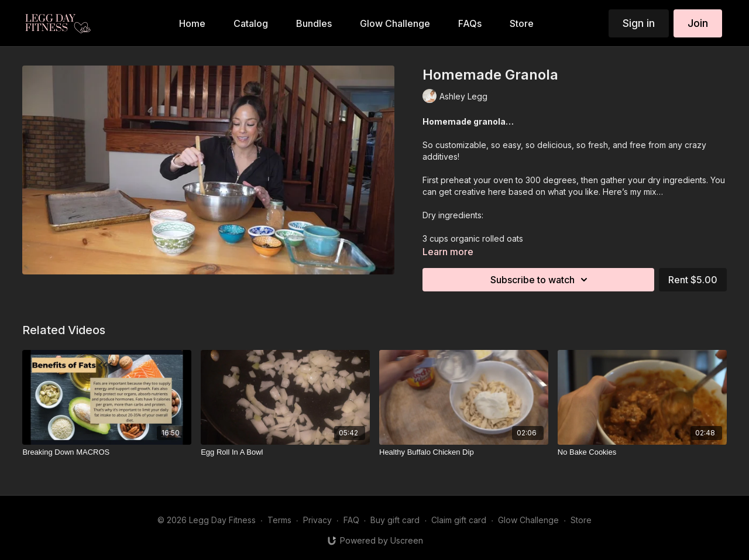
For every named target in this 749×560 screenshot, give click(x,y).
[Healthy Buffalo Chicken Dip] (464, 452)
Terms (279, 520)
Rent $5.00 (693, 280)
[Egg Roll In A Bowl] (285, 452)
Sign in (639, 23)
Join (698, 23)
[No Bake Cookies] (642, 452)
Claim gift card (459, 520)
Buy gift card (395, 520)
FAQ (351, 520)
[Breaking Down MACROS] (107, 452)
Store (581, 520)
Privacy (317, 520)
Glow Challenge (528, 520)
